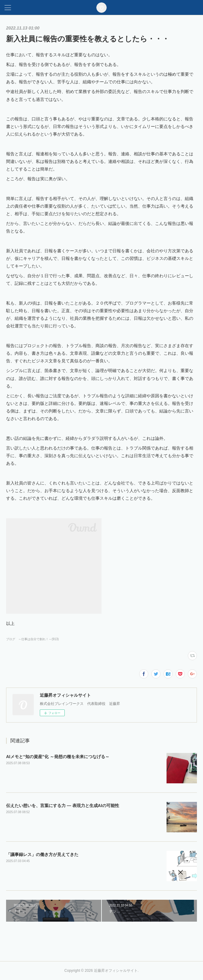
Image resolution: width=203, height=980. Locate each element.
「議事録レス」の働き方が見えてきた (42, 854)
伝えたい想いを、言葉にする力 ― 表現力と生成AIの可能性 (63, 806)
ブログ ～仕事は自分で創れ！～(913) (32, 639)
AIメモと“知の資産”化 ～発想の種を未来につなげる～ (58, 757)
